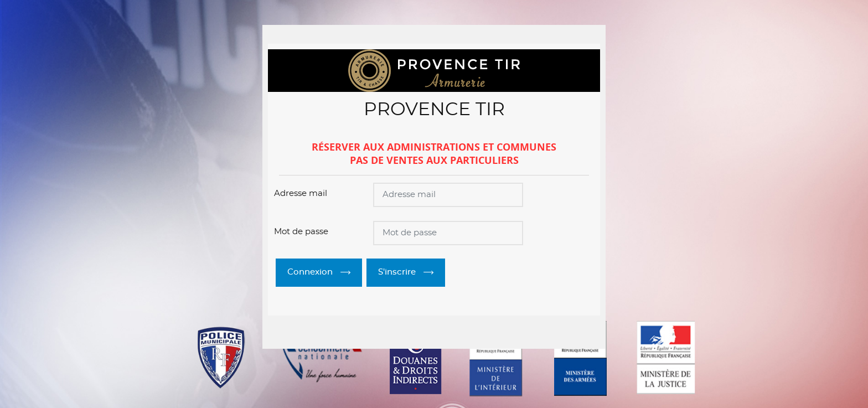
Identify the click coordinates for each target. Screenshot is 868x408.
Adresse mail (301, 193)
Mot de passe (301, 232)
